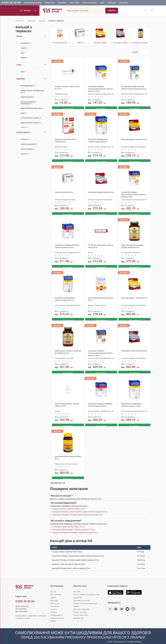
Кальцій (42, 21)
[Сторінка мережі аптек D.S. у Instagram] (116, 608)
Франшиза (62, 3)
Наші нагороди (56, 592)
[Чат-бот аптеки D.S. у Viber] (133, 608)
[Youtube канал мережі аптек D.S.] (122, 608)
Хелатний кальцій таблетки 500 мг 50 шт (69, 525)
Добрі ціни (111, 3)
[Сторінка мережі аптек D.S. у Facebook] (110, 608)
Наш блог (77, 590)
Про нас (53, 590)
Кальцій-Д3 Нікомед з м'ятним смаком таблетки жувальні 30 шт (78, 513)
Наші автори (55, 604)
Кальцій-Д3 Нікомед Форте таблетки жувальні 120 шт (74, 528)
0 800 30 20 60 (11, 3)
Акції (102, 3)
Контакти (53, 607)
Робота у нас (50, 3)
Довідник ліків (78, 616)
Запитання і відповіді (81, 607)
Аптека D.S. (20, 21)
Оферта (53, 619)
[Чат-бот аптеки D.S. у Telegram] (127, 608)
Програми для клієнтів (33, 3)
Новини (53, 595)
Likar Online (123, 3)
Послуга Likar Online (81, 613)
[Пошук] (112, 11)
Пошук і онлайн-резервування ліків (86, 592)
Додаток (76, 604)
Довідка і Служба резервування (85, 601)
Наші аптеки (74, 3)
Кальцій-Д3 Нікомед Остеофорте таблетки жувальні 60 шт (75, 530)
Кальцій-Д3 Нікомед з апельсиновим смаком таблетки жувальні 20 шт (80, 510)
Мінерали (31, 21)
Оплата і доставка (90, 3)
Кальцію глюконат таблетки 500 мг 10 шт (69, 507)
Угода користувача (57, 616)
